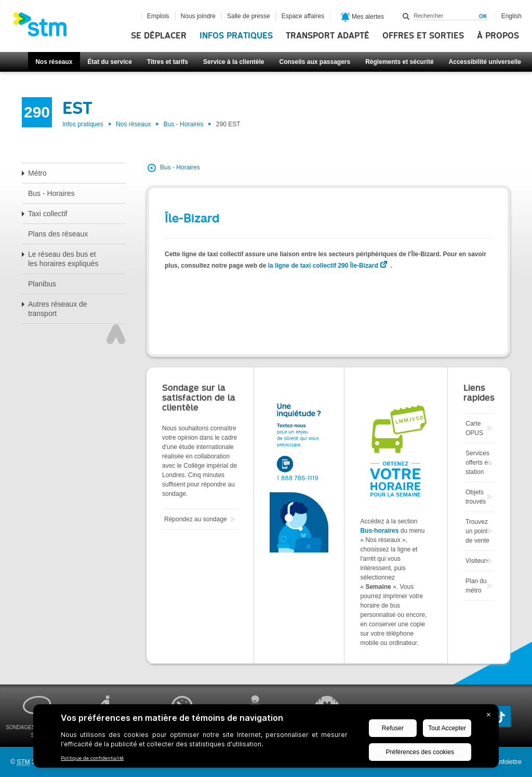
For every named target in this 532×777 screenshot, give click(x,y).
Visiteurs (477, 561)
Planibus (42, 284)
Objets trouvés (476, 497)
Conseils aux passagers (315, 62)
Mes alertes (362, 17)
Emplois (158, 16)
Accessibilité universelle (485, 62)
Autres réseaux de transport (58, 309)
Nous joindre (198, 16)
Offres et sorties (423, 36)
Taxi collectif (48, 214)
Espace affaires (303, 16)
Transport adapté (328, 36)
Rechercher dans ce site (406, 16)
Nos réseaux (54, 62)
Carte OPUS (474, 428)
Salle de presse (249, 16)
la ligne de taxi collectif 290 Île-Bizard (323, 266)
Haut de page (116, 334)
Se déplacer (159, 36)
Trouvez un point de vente (477, 531)
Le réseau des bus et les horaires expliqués (63, 259)
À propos (498, 36)
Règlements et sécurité (399, 62)
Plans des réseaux (58, 234)
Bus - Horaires (184, 124)
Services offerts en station (478, 463)
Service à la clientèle (234, 62)
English (511, 16)
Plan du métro (476, 586)
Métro (37, 173)
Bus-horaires (379, 531)
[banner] (45, 28)
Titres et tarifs (168, 62)
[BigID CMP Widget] (266, 739)
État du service (110, 62)
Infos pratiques (236, 36)
